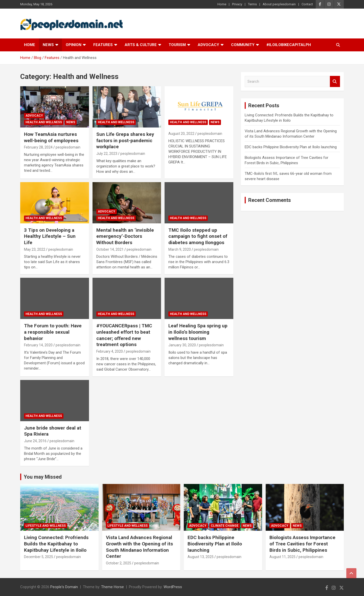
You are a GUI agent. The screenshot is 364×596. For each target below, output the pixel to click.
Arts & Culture (141, 45)
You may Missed (43, 477)
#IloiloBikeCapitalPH (289, 45)
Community (243, 45)
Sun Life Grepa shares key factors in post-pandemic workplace (125, 140)
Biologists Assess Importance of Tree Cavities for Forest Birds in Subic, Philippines (302, 544)
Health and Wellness (44, 122)
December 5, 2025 (39, 557)
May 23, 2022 (35, 249)
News (48, 45)
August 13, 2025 (201, 557)
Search (335, 82)
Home (222, 4)
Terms (252, 4)
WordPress (173, 587)
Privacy (237, 4)
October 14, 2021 (110, 249)
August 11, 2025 (282, 557)
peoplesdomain (68, 147)
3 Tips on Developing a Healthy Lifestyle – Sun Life (50, 236)
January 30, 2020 (182, 345)
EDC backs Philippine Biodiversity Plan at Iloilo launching (291, 147)
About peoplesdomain (279, 4)
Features (103, 45)
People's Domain (64, 587)
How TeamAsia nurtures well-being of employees (51, 137)
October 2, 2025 (119, 563)
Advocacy (208, 45)
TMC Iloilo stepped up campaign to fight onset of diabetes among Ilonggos (198, 236)
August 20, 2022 (181, 134)
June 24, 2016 (35, 441)
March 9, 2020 (180, 249)
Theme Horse (112, 587)
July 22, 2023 (107, 154)
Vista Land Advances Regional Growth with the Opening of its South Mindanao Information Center (139, 547)
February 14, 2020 (38, 345)
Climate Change (225, 526)
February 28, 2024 (38, 147)
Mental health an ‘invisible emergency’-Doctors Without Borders (125, 236)
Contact (307, 4)
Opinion (74, 45)
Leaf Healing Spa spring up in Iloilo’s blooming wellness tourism (198, 332)
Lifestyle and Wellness (46, 526)
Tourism (177, 45)
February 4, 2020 (110, 351)
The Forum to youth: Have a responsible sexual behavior (53, 332)
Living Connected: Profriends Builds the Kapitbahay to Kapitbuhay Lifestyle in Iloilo (56, 544)
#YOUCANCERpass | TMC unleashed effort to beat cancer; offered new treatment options (124, 335)
